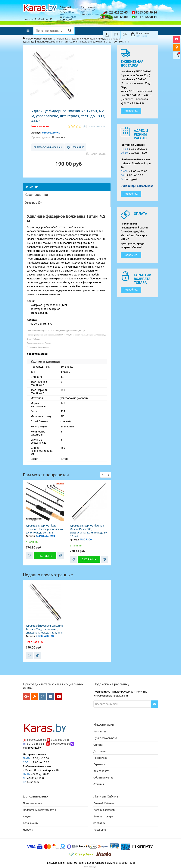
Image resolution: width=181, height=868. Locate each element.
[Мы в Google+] (27, 697)
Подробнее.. (131, 111)
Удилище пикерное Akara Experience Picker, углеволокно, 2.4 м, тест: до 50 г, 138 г (45, 529)
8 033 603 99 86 (60, 740)
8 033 (146, 13)
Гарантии (99, 764)
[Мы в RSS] (35, 697)
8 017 (146, 17)
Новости (28, 830)
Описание (32, 187)
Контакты (100, 731)
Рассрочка (100, 758)
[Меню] (28, 31)
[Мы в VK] (51, 697)
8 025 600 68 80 (61, 744)
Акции (27, 816)
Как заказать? (102, 771)
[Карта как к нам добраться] (177, 47)
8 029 (117, 13)
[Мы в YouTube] (59, 697)
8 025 (117, 17)
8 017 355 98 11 (36, 744)
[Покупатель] (107, 35)
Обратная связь (103, 778)
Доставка (100, 751)
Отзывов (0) (33, 203)
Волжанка (59, 137)
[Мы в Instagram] (43, 697)
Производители (33, 803)
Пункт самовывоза (105, 738)
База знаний (31, 823)
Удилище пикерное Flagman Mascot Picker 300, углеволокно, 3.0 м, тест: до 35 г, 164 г (88, 531)
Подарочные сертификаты (39, 810)
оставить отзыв (96, 126)
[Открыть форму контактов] (177, 39)
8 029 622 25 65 (36, 740)
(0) (84, 126)
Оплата (98, 745)
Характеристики (36, 195)
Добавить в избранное (48, 147)
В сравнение (75, 147)
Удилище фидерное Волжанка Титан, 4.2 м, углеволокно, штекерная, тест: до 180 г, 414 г (45, 629)
